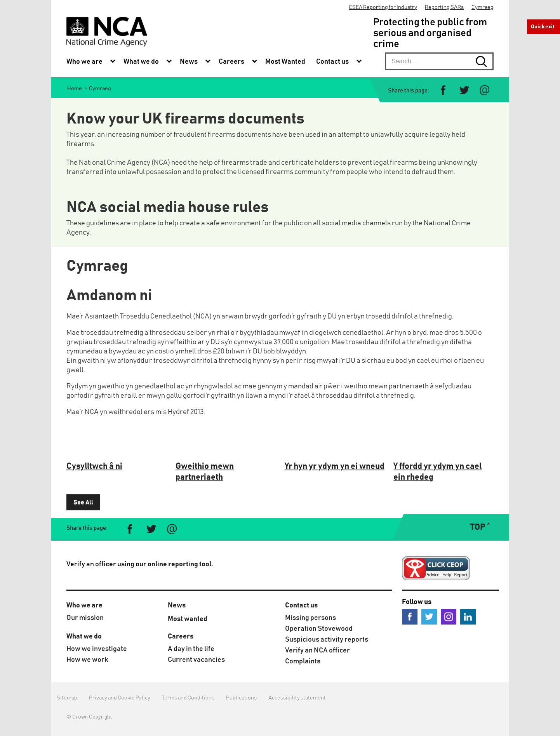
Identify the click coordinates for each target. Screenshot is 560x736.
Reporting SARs (444, 7)
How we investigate (97, 649)
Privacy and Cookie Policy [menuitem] (120, 698)
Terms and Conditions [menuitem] (188, 698)
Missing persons (310, 618)
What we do (84, 637)
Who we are (84, 606)
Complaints (303, 661)
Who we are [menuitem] (84, 62)
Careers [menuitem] (231, 62)
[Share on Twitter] (464, 90)
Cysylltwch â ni (94, 466)
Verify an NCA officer (317, 651)
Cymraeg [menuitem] (483, 7)
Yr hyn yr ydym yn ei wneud (335, 466)
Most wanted (188, 619)
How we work (87, 660)
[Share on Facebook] (443, 90)
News (177, 606)
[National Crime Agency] (107, 32)
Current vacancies (196, 660)
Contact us (301, 606)
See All (83, 502)
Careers (181, 637)
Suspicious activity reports (327, 640)
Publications (241, 698)
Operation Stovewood (319, 629)
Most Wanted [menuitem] (285, 62)
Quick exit (543, 27)
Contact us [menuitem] (332, 62)
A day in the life (191, 649)
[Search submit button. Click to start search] (485, 61)
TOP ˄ (480, 527)
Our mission (85, 618)
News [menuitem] (189, 62)
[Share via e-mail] (484, 90)
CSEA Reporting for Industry (383, 7)
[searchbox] (439, 61)
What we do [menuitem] (141, 62)
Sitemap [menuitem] (67, 698)
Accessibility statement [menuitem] (297, 698)
